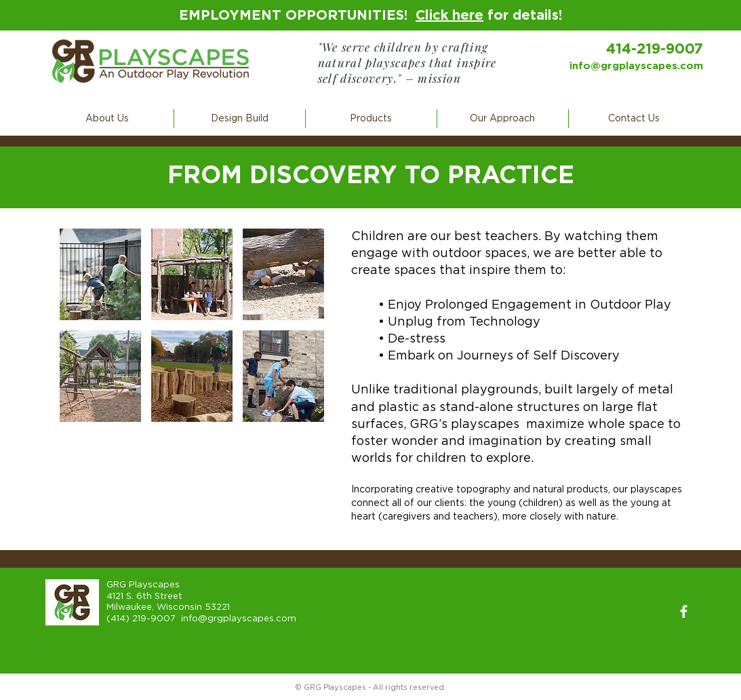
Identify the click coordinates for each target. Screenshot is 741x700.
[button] (107, 119)
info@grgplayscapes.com (636, 66)
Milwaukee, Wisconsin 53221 (168, 607)
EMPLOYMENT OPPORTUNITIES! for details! (370, 16)
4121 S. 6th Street (144, 597)
